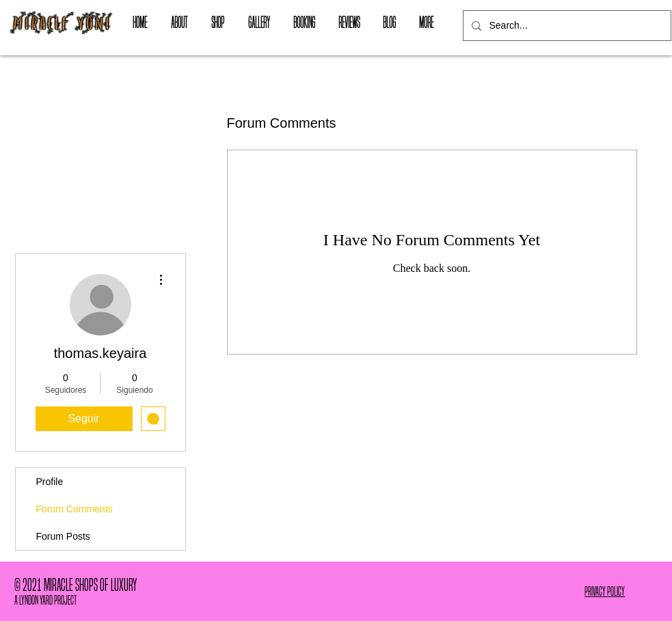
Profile (50, 482)
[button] (218, 23)
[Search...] (566, 26)
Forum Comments (75, 509)
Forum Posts (63, 536)
